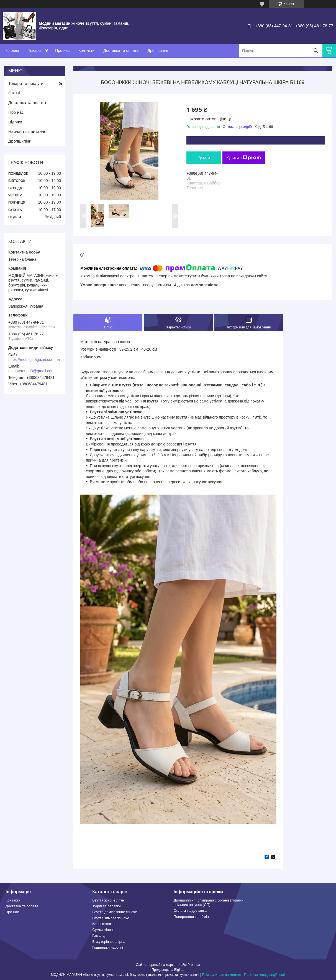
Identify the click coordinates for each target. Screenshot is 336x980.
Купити (204, 158)
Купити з (244, 158)
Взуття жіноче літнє (108, 900)
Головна (12, 50)
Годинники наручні (108, 947)
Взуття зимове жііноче (111, 918)
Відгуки (15, 122)
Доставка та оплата (121, 50)
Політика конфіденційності (265, 975)
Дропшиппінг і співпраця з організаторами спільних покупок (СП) (209, 902)
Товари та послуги (26, 83)
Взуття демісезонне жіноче (115, 912)
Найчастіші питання (27, 131)
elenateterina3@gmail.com (31, 371)
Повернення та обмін (191, 917)
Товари (34, 50)
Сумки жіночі (103, 930)
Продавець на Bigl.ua (168, 970)
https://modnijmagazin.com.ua (34, 359)
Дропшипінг (158, 50)
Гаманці (99, 935)
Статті (14, 93)
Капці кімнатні (104, 924)
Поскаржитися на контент (222, 975)
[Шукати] (316, 51)
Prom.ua (194, 965)
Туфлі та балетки (106, 906)
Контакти (86, 50)
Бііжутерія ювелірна (109, 942)
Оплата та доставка (190, 911)
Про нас (62, 50)
